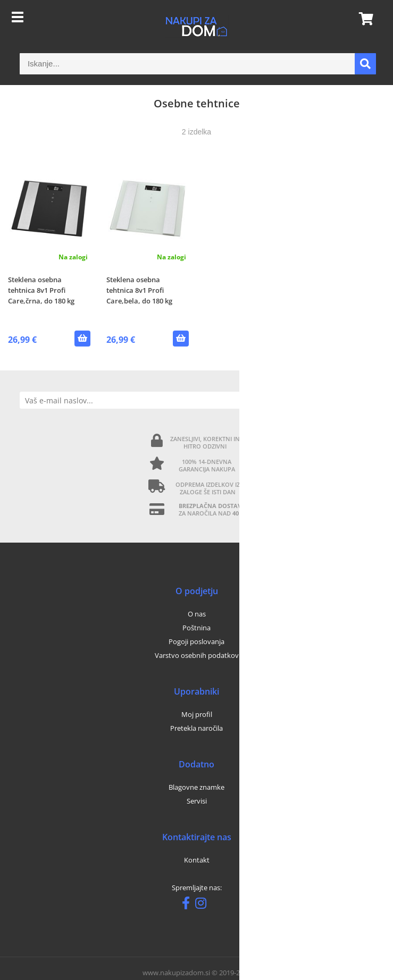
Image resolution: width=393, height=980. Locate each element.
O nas (197, 614)
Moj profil (197, 714)
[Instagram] (203, 905)
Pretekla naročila (196, 728)
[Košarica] (363, 19)
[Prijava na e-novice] (365, 400)
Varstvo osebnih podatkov (197, 655)
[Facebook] (189, 905)
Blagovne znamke (196, 787)
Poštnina (196, 628)
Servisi (197, 801)
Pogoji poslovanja (196, 641)
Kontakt (197, 860)
